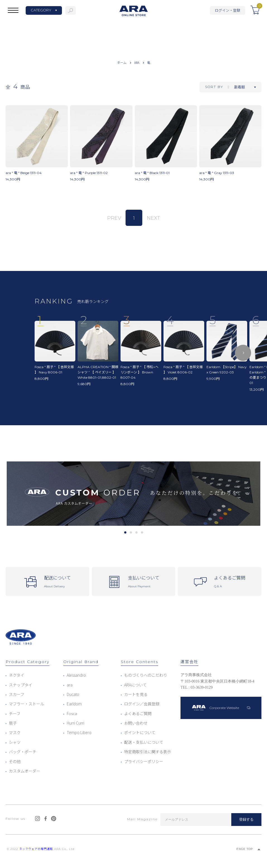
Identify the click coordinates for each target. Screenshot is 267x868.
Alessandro (76, 675)
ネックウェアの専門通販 (36, 849)
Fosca (72, 713)
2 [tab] (131, 532)
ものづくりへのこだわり (146, 675)
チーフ (15, 713)
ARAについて (135, 685)
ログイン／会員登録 (142, 704)
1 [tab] (125, 532)
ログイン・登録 (228, 10)
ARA (137, 62)
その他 (15, 761)
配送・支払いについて (144, 742)
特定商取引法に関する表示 (148, 752)
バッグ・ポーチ (23, 752)
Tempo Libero (79, 732)
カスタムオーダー (25, 771)
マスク (15, 732)
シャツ (15, 742)
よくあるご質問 (138, 713)
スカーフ (17, 694)
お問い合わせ (136, 723)
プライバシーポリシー (144, 761)
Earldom (74, 704)
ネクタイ (17, 675)
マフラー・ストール (27, 704)
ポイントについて (140, 732)
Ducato (73, 694)
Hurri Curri (75, 723)
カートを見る (136, 694)
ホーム (122, 62)
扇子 (13, 723)
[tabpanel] (133, 494)
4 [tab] (142, 532)
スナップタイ (21, 685)
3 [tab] (136, 532)
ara (70, 685)
